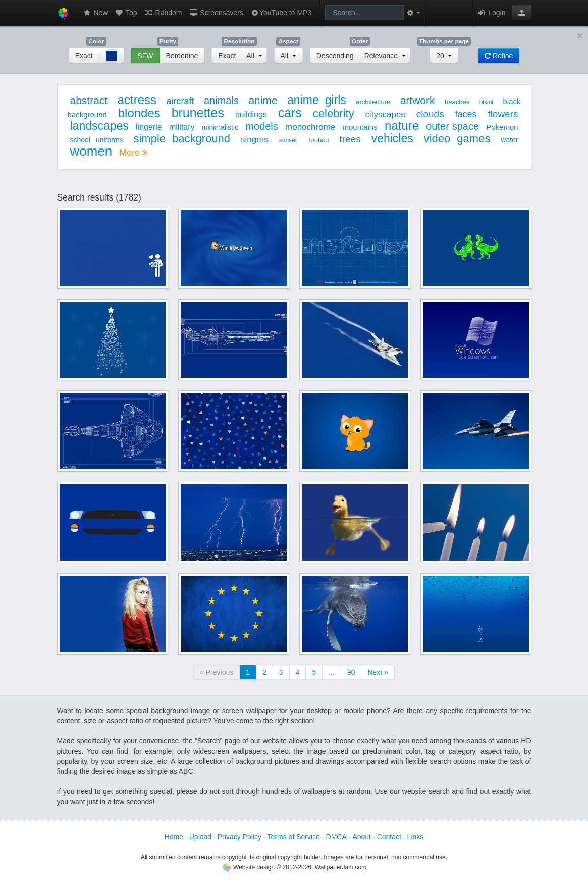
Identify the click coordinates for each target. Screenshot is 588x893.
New (95, 13)
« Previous (217, 672)
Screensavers (216, 13)
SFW (145, 56)
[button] (522, 13)
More (133, 153)
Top (126, 13)
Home (174, 837)
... (332, 672)
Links (416, 837)
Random (163, 13)
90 (351, 672)
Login (491, 13)
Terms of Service (294, 837)
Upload (200, 837)
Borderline (182, 56)
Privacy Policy (239, 837)
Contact (389, 837)
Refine (499, 56)
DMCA (336, 837)
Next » (378, 672)
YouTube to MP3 (281, 13)
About (362, 837)
